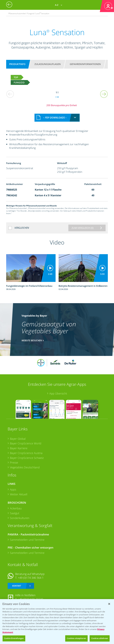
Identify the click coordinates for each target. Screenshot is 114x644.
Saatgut (15, 513)
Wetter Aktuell (19, 494)
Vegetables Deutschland (25, 467)
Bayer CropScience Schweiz (27, 458)
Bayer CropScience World (26, 443)
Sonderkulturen (20, 518)
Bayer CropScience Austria (26, 453)
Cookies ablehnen (100, 638)
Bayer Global (18, 439)
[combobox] (57, 118)
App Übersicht (58, 393)
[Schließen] (109, 604)
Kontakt (17, 586)
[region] (57, 622)
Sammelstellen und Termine (27, 540)
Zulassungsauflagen (48, 64)
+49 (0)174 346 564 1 (31, 578)
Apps (13, 489)
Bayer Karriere (19, 448)
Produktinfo (17, 64)
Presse (14, 462)
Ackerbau (16, 508)
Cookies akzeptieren (76, 638)
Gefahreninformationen (85, 64)
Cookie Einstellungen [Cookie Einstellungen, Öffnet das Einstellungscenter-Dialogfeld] (14, 638)
